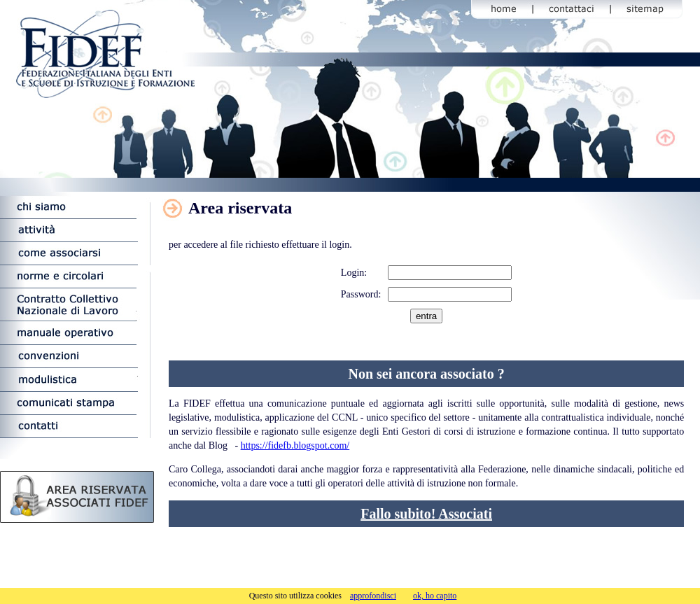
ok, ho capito (435, 596)
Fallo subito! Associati (426, 514)
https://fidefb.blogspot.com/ (295, 445)
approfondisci (373, 596)
